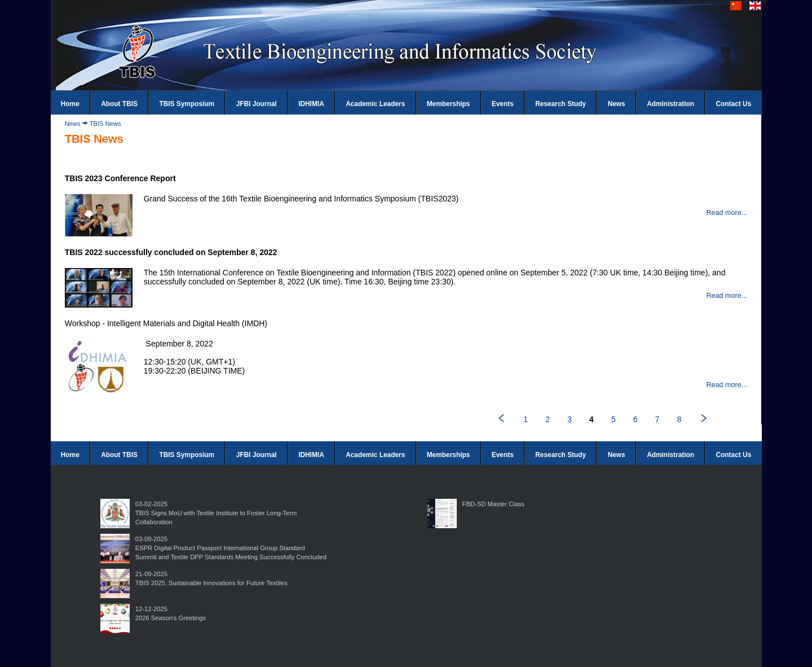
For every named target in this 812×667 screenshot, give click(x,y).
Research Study (561, 104)
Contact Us (734, 104)
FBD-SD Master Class (493, 504)
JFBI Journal (257, 104)
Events (503, 104)
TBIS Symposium (187, 104)
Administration (670, 104)
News (617, 104)
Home (70, 104)
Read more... (727, 213)
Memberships (449, 104)
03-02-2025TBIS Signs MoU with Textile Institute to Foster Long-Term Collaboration (216, 513)
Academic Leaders (375, 104)
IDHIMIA (311, 104)
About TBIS (119, 104)
